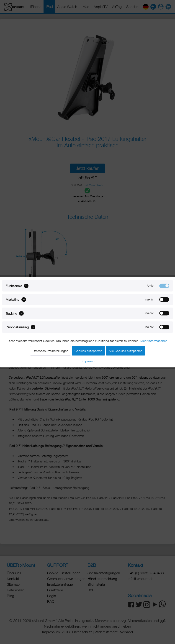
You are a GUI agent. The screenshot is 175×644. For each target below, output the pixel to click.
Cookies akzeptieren (88, 351)
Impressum (87, 361)
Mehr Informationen (154, 341)
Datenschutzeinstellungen (50, 351)
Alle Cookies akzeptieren (126, 351)
